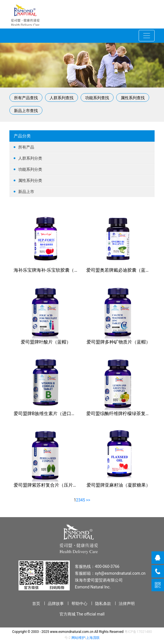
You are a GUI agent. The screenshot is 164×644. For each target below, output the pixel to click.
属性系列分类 (82, 181)
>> (88, 500)
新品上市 (82, 192)
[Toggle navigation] (147, 36)
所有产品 (82, 147)
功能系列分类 (82, 169)
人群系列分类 (82, 158)
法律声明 (127, 604)
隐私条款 (103, 604)
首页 (36, 604)
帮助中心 (79, 604)
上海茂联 (93, 638)
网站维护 (78, 638)
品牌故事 (56, 604)
